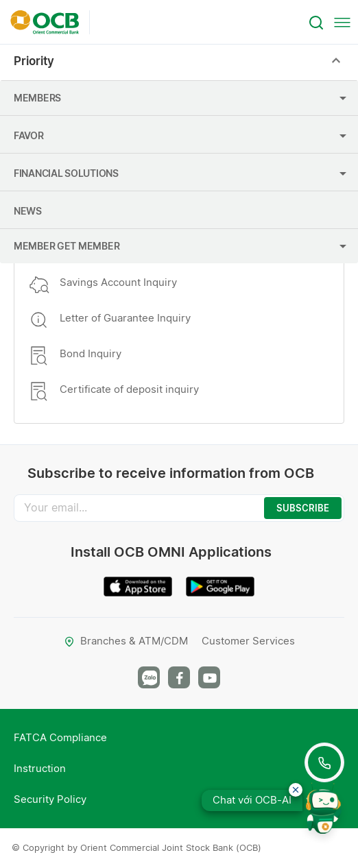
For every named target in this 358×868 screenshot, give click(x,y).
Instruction (40, 768)
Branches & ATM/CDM (126, 641)
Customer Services (248, 641)
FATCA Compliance (60, 737)
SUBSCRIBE (303, 508)
